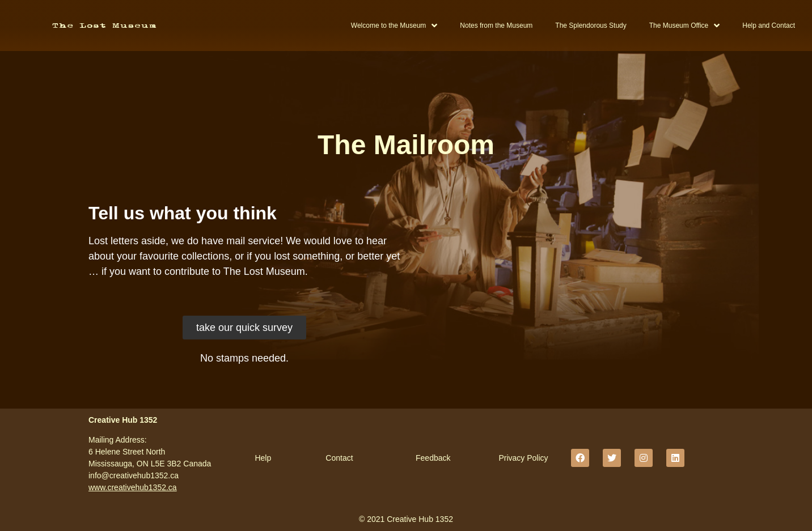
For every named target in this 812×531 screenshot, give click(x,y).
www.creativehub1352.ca (133, 487)
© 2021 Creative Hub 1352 (406, 519)
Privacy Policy (523, 458)
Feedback (433, 458)
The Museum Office (684, 26)
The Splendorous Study (591, 26)
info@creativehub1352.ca (134, 475)
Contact (339, 458)
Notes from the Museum (496, 26)
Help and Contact (769, 26)
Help (263, 458)
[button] (244, 328)
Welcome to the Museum (394, 26)
